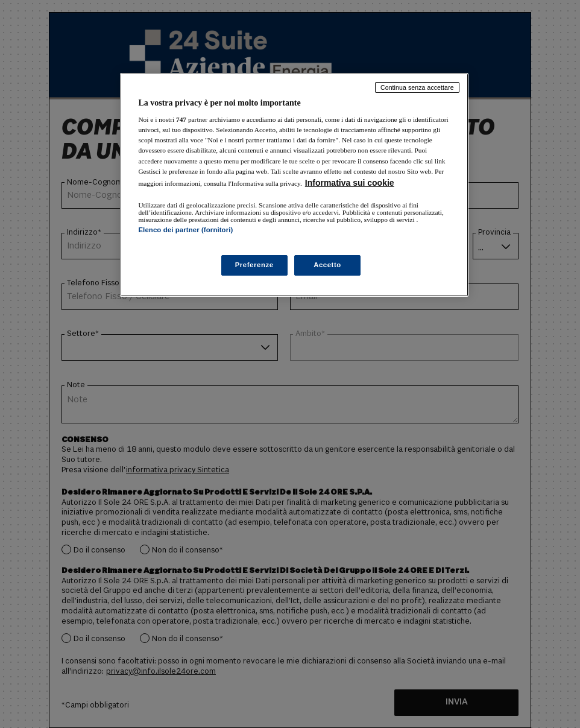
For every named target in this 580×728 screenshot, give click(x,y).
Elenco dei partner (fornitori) (185, 230)
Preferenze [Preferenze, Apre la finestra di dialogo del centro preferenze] (254, 265)
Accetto (327, 265)
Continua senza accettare (417, 87)
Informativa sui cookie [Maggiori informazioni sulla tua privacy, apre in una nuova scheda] (350, 183)
